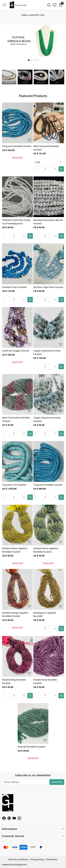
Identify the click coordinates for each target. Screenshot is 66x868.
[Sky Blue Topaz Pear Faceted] (49, 264)
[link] (49, 5)
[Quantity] (45, 169)
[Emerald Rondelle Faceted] (33, 724)
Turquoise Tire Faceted (14, 485)
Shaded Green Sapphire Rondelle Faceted (46, 550)
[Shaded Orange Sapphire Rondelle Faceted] (17, 589)
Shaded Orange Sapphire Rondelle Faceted (15, 614)
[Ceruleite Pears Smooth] (17, 264)
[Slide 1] (32, 60)
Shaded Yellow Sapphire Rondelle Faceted (15, 550)
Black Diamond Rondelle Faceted (46, 148)
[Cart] (61, 169)
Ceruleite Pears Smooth (15, 287)
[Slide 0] (29, 60)
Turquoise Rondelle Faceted (17, 146)
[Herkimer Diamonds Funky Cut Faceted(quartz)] (17, 197)
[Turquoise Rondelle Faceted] (17, 123)
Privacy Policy (37, 859)
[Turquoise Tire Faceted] (17, 461)
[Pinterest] (9, 819)
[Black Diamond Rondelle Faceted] (49, 123)
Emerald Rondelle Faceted (31, 747)
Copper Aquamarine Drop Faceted (47, 352)
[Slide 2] (34, 60)
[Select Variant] (49, 162)
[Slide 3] (37, 60)
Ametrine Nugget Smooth (16, 351)
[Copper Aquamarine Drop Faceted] (49, 327)
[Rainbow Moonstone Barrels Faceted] (49, 197)
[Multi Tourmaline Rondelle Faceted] (17, 394)
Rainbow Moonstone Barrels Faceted (48, 222)
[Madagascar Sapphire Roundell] (49, 589)
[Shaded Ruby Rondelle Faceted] (17, 656)
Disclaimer (52, 859)
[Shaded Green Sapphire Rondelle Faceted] (49, 525)
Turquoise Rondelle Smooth (48, 485)
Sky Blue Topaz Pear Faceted (48, 287)
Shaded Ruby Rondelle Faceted (14, 681)
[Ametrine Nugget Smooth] (17, 327)
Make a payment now (33, 15)
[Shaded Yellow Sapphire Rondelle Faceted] (17, 525)
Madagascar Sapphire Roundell (45, 614)
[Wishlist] (55, 5)
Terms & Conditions (18, 859)
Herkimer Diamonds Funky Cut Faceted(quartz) (16, 222)
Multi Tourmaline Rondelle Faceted (16, 419)
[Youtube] (14, 819)
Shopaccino (21, 864)
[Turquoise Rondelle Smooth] (49, 461)
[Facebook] (4, 819)
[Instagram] (19, 819)
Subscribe (57, 782)
